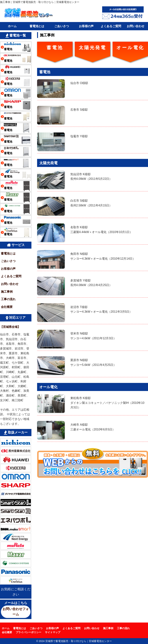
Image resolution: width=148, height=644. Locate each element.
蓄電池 (55, 48)
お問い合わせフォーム (16, 612)
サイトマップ (53, 632)
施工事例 (7, 292)
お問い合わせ (136, 26)
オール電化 (130, 48)
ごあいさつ (62, 26)
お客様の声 (86, 26)
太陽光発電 (92, 48)
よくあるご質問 (111, 26)
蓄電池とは (37, 26)
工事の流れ (8, 299)
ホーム (12, 26)
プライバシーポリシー (29, 632)
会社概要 (7, 307)
